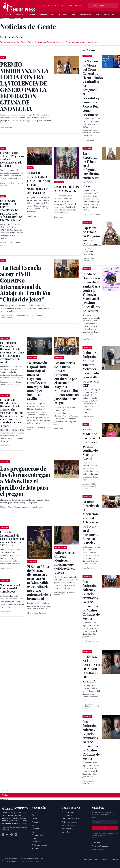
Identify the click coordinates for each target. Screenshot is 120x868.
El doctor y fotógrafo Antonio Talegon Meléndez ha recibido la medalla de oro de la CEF (91, 369)
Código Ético (67, 815)
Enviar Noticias (97, 849)
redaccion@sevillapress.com (28, 861)
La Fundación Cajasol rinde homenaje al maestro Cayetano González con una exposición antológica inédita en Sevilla (38, 381)
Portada (9, 14)
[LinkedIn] (16, 835)
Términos (106, 860)
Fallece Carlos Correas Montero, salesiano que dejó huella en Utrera (64, 562)
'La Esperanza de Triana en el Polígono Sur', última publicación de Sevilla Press (91, 170)
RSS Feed (36, 848)
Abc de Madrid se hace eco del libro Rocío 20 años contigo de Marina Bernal (91, 444)
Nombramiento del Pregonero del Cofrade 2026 (11, 588)
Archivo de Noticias (39, 845)
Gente (53, 14)
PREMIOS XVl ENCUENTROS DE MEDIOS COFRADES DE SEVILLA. (93, 669)
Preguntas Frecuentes (100, 846)
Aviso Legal (66, 829)
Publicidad (96, 843)
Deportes (63, 14)
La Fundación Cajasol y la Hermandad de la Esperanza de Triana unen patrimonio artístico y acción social (12, 352)
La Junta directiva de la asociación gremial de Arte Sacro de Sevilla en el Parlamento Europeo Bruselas (91, 522)
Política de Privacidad (70, 819)
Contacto (65, 832)
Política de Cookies (69, 822)
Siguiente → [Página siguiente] (5, 799)
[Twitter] (7, 835)
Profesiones (109, 14)
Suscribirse (105, 828)
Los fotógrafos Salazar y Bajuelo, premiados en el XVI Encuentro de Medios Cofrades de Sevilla (91, 600)
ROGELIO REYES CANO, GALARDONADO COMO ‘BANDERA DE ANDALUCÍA (39, 183)
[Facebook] (3, 835)
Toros (73, 14)
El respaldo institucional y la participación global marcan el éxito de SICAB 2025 (12, 539)
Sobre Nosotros (68, 812)
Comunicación (85, 14)
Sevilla (32, 14)
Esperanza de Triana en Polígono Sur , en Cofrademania (93, 236)
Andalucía (43, 14)
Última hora (21, 14)
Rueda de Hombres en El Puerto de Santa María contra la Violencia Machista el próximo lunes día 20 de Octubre (91, 292)
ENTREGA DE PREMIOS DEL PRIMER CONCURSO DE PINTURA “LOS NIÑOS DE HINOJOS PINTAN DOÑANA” (11, 210)
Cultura (97, 14)
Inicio (2, 19)
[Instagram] (11, 835)
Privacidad (88, 860)
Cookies (97, 860)
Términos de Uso (68, 825)
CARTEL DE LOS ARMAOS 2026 (67, 189)
